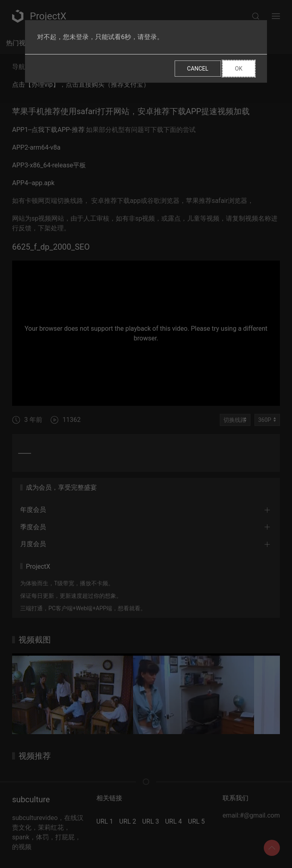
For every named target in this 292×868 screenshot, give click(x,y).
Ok (239, 69)
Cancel (198, 69)
